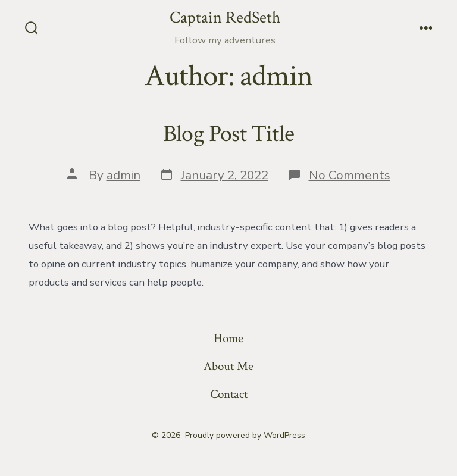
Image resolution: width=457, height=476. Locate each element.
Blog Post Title (228, 134)
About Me (228, 366)
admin (123, 175)
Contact (229, 394)
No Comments (350, 175)
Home (228, 338)
